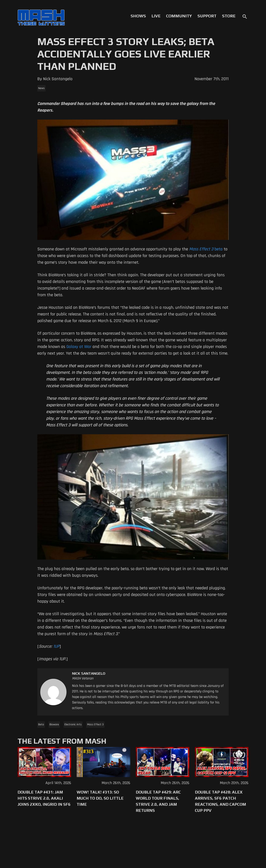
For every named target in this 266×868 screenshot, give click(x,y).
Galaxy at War (79, 347)
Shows (138, 16)
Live (156, 16)
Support (207, 16)
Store (229, 16)
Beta (41, 725)
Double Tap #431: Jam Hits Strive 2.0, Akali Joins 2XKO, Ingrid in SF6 (44, 798)
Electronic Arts (73, 725)
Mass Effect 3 (95, 725)
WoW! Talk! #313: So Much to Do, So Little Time (100, 798)
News (41, 88)
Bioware (54, 725)
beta (206, 249)
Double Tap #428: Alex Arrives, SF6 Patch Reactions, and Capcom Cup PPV (220, 801)
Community (179, 16)
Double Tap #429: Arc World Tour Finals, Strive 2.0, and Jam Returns (158, 801)
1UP (56, 646)
